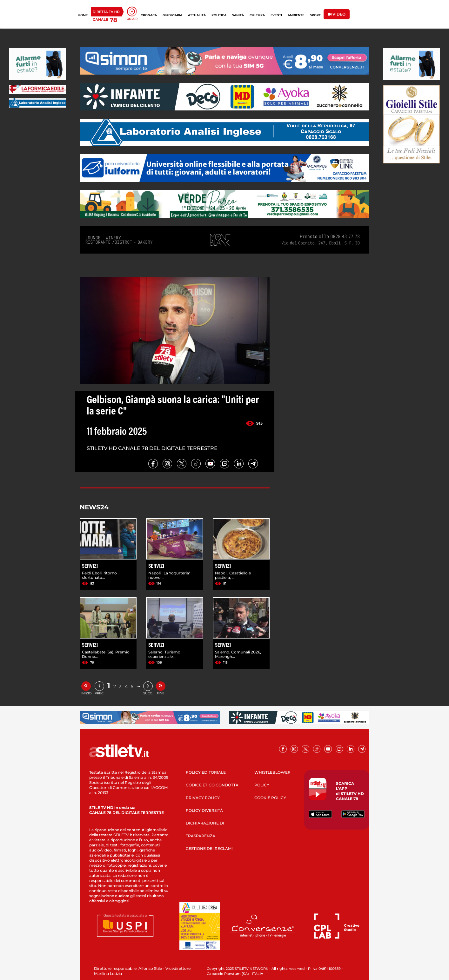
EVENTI (276, 15)
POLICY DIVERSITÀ (204, 810)
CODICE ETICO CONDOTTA (212, 785)
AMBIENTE (296, 15)
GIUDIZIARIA (172, 15)
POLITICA (219, 15)
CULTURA (257, 15)
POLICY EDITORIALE (206, 772)
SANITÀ (238, 15)
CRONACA (149, 15)
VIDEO (337, 14)
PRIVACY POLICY (203, 798)
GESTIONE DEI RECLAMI (209, 848)
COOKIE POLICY (270, 798)
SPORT (315, 15)
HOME (83, 15)
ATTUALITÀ (197, 15)
